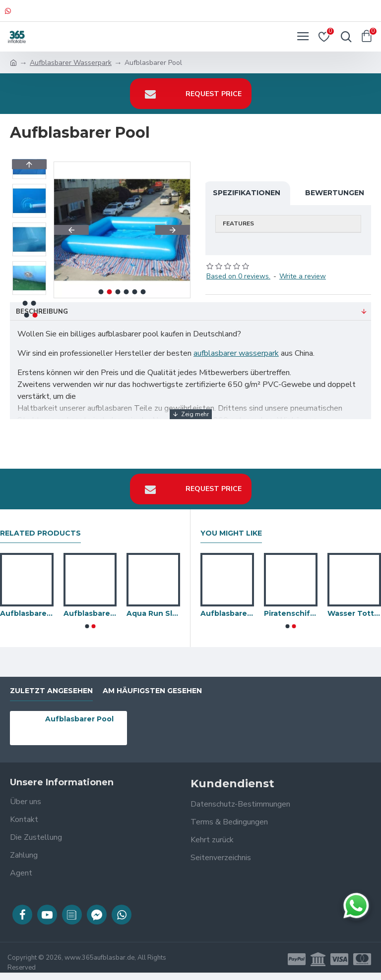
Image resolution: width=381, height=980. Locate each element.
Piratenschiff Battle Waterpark (291, 613)
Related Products (40, 533)
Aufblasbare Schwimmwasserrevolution (227, 613)
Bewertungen (335, 193)
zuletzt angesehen (51, 691)
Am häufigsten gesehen (152, 691)
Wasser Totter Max (354, 613)
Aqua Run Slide (153, 613)
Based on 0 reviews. (238, 276)
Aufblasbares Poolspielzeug (90, 613)
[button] (71, 230)
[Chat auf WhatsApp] (356, 906)
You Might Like (231, 533)
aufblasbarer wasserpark (236, 353)
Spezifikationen (247, 193)
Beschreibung (42, 312)
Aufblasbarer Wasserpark (71, 63)
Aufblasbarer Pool (79, 719)
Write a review (303, 276)
